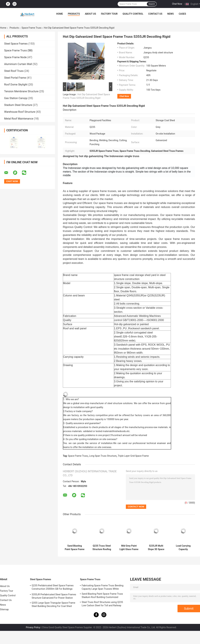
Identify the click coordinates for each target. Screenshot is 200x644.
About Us (90, 14)
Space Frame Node (15, 57)
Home (59, 14)
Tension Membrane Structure (21, 91)
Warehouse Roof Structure (20, 112)
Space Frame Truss (31, 28)
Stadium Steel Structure (18, 105)
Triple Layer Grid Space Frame (133, 456)
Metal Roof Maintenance (19, 119)
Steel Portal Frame (15, 78)
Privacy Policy (33, 627)
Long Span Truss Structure (103, 456)
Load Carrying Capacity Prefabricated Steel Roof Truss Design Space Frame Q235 (183, 548)
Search (152, 4)
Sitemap (4, 609)
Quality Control (133, 14)
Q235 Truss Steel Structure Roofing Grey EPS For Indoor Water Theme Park (102, 548)
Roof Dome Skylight (16, 85)
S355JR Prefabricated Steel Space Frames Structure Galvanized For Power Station (54, 596)
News (171, 14)
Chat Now (177, 4)
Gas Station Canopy (16, 98)
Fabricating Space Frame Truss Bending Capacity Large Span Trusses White (102, 587)
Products (74, 14)
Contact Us (155, 14)
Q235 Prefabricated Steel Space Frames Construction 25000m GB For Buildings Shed (53, 588)
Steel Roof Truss (14, 71)
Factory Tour (109, 14)
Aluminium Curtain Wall (18, 64)
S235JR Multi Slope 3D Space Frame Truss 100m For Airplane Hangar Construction (156, 548)
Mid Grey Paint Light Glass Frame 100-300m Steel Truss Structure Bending (129, 548)
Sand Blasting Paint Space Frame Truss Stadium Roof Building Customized (74, 548)
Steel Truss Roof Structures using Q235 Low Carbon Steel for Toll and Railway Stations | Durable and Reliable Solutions (103, 604)
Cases (182, 14)
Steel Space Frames (16, 44)
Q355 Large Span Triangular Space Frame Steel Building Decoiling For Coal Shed (53, 604)
